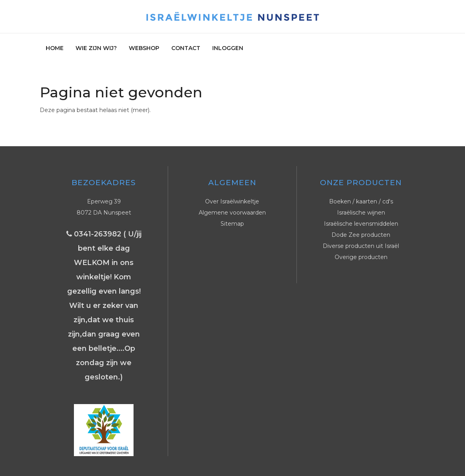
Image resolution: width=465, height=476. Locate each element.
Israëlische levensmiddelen (361, 224)
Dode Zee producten (361, 235)
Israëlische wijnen (361, 213)
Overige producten (361, 257)
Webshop (144, 48)
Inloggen (228, 48)
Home (55, 48)
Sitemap (232, 224)
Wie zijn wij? (96, 48)
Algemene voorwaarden (232, 213)
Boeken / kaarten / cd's (361, 201)
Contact (186, 48)
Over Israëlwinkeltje (232, 201)
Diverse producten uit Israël (361, 246)
